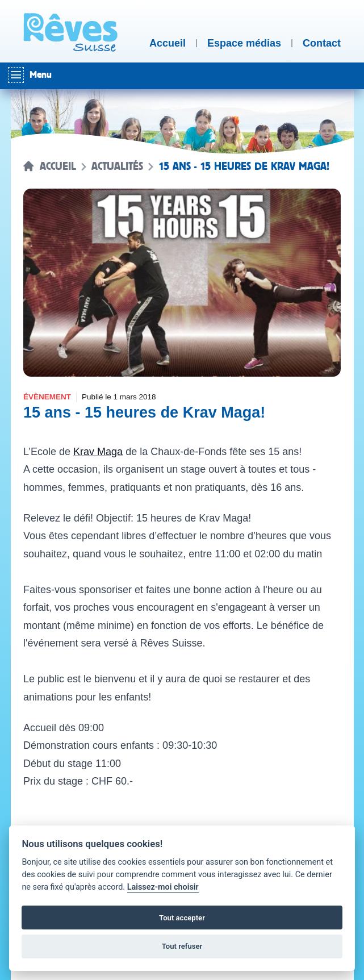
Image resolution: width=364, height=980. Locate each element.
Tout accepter (182, 918)
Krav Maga (98, 452)
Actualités (117, 166)
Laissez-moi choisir (163, 887)
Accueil (58, 166)
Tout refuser (182, 946)
